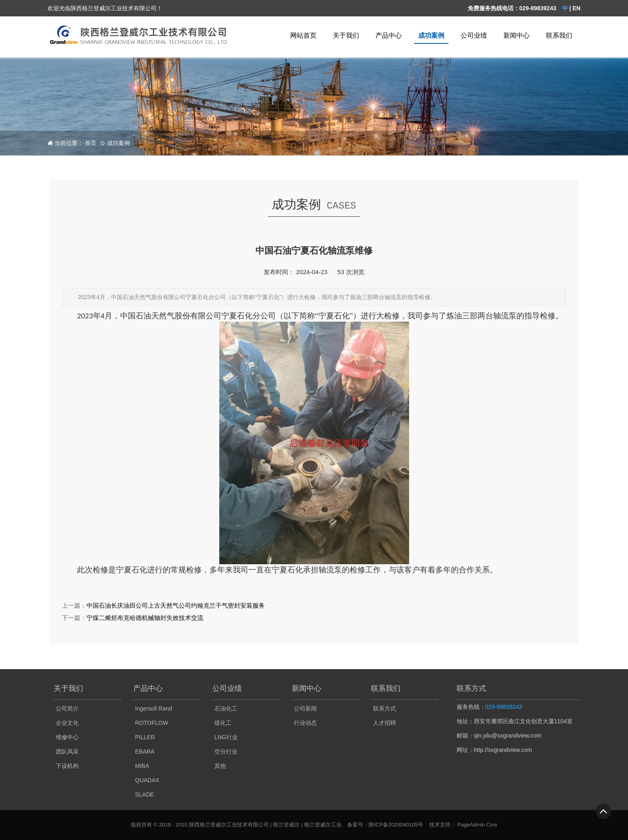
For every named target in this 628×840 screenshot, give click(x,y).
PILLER (145, 737)
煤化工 (223, 723)
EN (577, 8)
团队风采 (67, 751)
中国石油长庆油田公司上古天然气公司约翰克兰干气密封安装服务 (176, 605)
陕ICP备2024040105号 (396, 825)
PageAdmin (471, 825)
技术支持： (443, 825)
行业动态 (305, 723)
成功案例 (431, 35)
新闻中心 (517, 35)
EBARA (145, 751)
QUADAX (147, 780)
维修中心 (67, 737)
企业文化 (67, 723)
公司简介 (67, 708)
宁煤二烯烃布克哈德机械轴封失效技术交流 (145, 618)
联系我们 (559, 35)
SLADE (145, 795)
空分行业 (226, 751)
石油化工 (226, 708)
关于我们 (346, 35)
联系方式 (385, 708)
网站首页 (303, 35)
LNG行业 (226, 737)
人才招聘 (385, 723)
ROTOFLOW (152, 723)
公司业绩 (474, 35)
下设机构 (67, 766)
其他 (220, 766)
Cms (492, 825)
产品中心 (389, 35)
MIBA (142, 766)
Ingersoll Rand (154, 708)
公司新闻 (305, 708)
